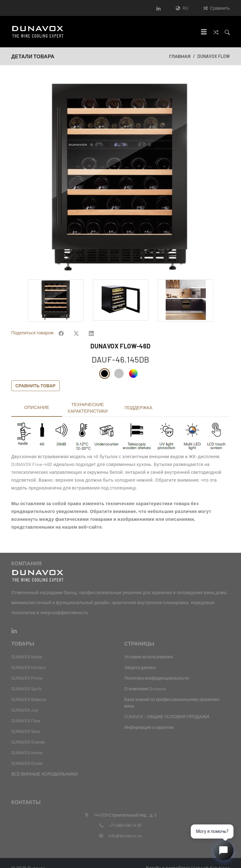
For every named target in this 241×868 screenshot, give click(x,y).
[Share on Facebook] (61, 323)
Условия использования (149, 647)
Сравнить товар (35, 376)
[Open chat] (223, 850)
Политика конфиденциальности (157, 668)
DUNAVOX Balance (29, 689)
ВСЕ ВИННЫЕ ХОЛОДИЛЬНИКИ (44, 764)
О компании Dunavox (145, 679)
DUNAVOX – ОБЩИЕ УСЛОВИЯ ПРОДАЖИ (167, 706)
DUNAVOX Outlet (27, 753)
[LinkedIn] (158, 8)
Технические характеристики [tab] (88, 398)
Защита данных (140, 657)
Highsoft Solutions (210, 858)
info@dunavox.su (125, 826)
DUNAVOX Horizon (29, 657)
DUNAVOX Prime (27, 668)
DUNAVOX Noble (27, 647)
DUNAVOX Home (27, 743)
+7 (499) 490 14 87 (125, 815)
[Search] (227, 31)
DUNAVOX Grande (28, 732)
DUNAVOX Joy (25, 700)
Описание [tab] (37, 397)
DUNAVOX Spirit (27, 679)
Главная (180, 56)
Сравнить (217, 8)
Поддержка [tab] (139, 397)
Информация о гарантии (149, 717)
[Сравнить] (216, 31)
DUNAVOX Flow (214, 56)
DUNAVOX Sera (25, 721)
